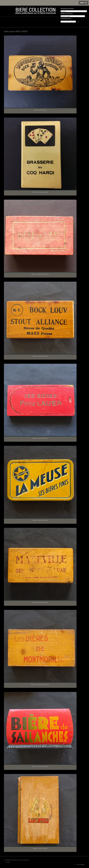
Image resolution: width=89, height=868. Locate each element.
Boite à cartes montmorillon (40, 684)
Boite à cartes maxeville (40, 602)
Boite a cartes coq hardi (40, 192)
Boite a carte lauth (40, 110)
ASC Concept (81, 864)
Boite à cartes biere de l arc (40, 274)
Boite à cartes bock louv (40, 356)
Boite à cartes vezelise (40, 848)
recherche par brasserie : (67, 9)
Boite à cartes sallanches (40, 766)
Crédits (8, 862)
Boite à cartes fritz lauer (40, 438)
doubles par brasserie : (67, 14)
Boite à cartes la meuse (40, 520)
